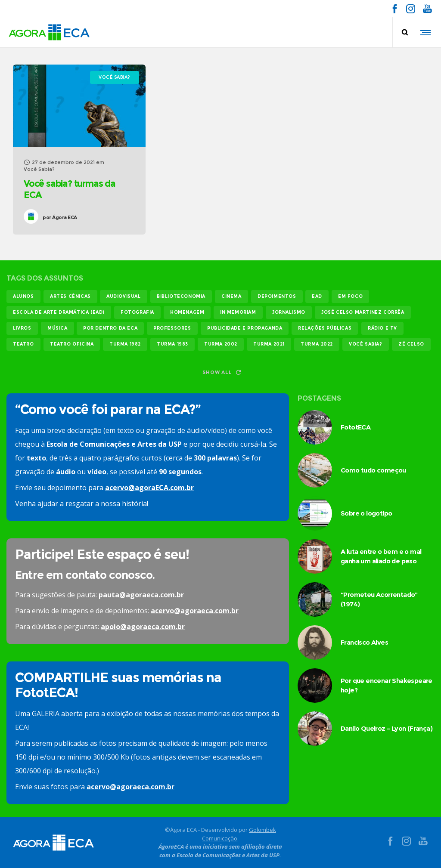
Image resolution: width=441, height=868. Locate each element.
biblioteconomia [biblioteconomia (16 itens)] (181, 296)
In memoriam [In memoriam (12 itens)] (238, 312)
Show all (221, 372)
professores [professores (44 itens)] (172, 328)
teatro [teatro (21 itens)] (23, 344)
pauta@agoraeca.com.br (141, 595)
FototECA (356, 427)
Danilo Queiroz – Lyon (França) (387, 728)
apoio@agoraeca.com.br (143, 627)
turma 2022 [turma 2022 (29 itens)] (317, 344)
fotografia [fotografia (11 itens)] (137, 312)
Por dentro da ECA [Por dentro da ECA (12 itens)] (110, 328)
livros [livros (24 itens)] (22, 328)
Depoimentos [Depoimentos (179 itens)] (277, 296)
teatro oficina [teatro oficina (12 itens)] (72, 344)
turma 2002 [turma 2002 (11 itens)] (221, 344)
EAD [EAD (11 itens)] (317, 296)
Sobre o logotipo (366, 513)
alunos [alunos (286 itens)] (23, 296)
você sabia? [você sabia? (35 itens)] (366, 344)
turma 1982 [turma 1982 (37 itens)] (125, 344)
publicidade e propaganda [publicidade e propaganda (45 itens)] (245, 328)
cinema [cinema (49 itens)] (231, 296)
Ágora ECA (60, 217)
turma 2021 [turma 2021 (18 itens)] (269, 344)
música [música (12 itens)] (57, 328)
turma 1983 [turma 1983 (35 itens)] (172, 344)
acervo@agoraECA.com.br (149, 488)
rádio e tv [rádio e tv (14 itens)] (382, 328)
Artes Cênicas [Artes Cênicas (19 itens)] (70, 296)
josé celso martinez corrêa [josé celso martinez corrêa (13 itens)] (363, 312)
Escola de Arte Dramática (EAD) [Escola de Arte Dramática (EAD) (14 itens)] (59, 312)
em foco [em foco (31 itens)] (350, 296)
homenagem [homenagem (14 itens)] (187, 312)
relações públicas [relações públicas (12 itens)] (325, 328)
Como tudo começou (373, 470)
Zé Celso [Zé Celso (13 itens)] (411, 344)
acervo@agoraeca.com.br (195, 611)
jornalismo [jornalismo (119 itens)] (289, 312)
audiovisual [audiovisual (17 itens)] (124, 296)
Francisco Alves (364, 642)
